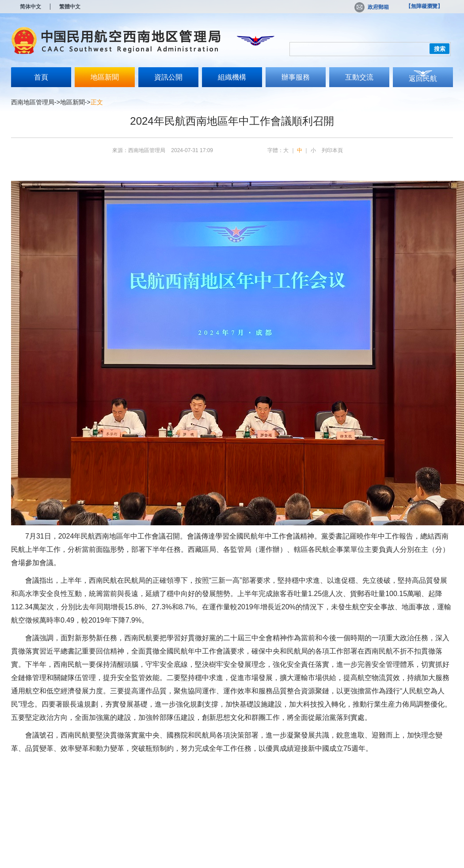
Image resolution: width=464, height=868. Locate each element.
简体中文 (30, 7)
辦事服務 (296, 77)
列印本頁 (332, 150)
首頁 (41, 77)
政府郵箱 (372, 7)
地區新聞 (105, 77)
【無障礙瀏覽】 (424, 6)
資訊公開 (168, 77)
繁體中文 (70, 7)
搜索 (440, 49)
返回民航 (423, 78)
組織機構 (232, 77)
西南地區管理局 (33, 102)
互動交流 (359, 77)
